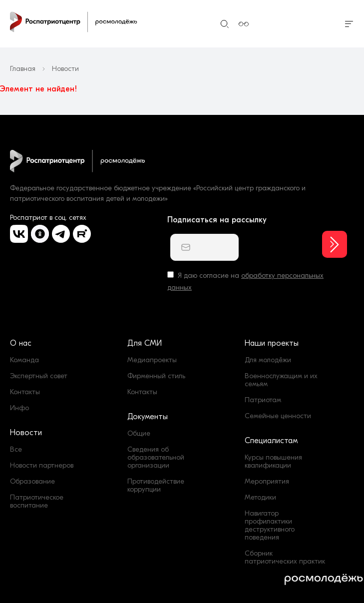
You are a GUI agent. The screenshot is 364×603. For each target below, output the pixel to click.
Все (16, 449)
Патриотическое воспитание (37, 501)
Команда (24, 360)
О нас (21, 343)
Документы (148, 417)
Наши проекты (272, 343)
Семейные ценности (278, 416)
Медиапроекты (152, 360)
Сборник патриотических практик (285, 557)
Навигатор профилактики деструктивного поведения (270, 525)
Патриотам (263, 400)
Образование (32, 481)
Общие (139, 433)
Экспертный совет (39, 376)
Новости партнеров (42, 465)
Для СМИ (145, 343)
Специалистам (271, 441)
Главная (23, 69)
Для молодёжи (268, 360)
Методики (260, 497)
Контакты (25, 392)
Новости (26, 433)
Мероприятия (267, 481)
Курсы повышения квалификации (273, 461)
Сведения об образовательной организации (156, 457)
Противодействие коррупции (156, 485)
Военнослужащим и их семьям (281, 380)
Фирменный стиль (156, 376)
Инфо (19, 408)
